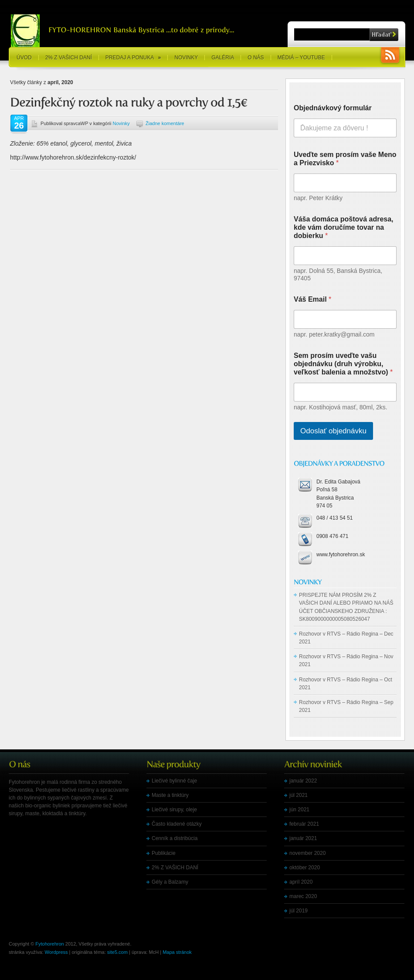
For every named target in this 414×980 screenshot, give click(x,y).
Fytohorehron (49, 944)
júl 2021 (299, 795)
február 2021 (304, 824)
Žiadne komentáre (165, 123)
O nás (256, 58)
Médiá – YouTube (301, 58)
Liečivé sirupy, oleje (174, 810)
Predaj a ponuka (133, 58)
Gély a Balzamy (170, 882)
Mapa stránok (177, 952)
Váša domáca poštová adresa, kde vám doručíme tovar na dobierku (344, 227)
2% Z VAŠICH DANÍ (69, 58)
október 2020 (305, 868)
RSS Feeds (390, 56)
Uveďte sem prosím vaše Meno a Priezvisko (345, 159)
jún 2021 (299, 810)
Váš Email (312, 299)
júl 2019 (299, 911)
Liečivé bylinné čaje (174, 781)
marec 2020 (303, 896)
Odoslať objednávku (333, 431)
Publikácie (164, 853)
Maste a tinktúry (170, 795)
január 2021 (303, 838)
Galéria (223, 58)
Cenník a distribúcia (175, 838)
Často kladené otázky (177, 824)
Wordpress (56, 952)
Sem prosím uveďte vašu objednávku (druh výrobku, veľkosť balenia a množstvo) (343, 364)
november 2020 (307, 853)
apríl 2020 (301, 882)
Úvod (24, 58)
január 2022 (303, 781)
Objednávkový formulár (333, 108)
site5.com (117, 952)
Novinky (186, 58)
